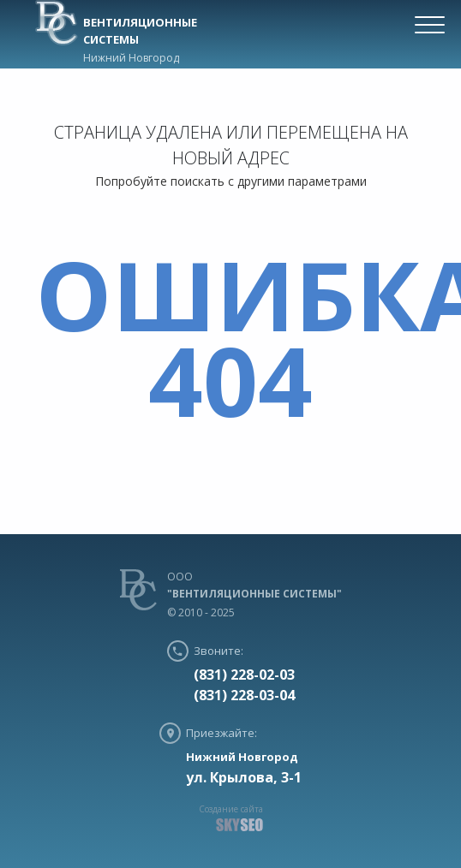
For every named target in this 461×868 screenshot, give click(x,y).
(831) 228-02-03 (244, 675)
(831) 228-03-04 (244, 695)
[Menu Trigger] (430, 24)
